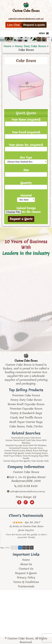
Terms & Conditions (26, 582)
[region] (26, 39)
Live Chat (13, 25)
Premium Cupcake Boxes (26, 409)
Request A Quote (26, 573)
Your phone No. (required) (26, 147)
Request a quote (34, 25)
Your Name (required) (26, 122)
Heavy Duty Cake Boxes (30, 46)
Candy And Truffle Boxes (26, 417)
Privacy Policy (26, 578)
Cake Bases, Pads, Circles (26, 426)
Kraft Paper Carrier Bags (26, 422)
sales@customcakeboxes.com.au (28, 491)
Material (26, 198)
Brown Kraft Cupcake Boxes (26, 404)
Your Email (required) (26, 135)
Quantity (26, 185)
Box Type (26, 160)
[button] (42, 33)
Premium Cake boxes (26, 395)
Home (7, 46)
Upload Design (26, 210)
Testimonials (26, 586)
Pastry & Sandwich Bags (26, 413)
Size (26, 172)
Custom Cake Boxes (33, 526)
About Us (26, 564)
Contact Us (26, 569)
